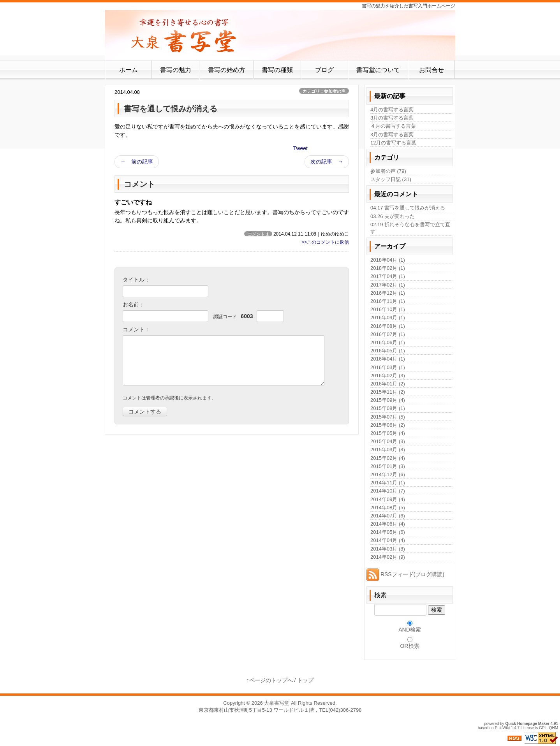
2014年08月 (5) (388, 508)
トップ (305, 680)
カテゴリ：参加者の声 (324, 91)
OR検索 (410, 646)
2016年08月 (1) (388, 326)
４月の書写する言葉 (393, 126)
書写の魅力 (176, 70)
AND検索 (410, 630)
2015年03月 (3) (388, 450)
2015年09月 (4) (388, 400)
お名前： (134, 304)
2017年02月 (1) (388, 285)
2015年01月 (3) (388, 466)
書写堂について (378, 70)
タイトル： (136, 280)
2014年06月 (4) (388, 524)
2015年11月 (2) (388, 392)
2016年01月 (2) (388, 384)
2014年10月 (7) (388, 491)
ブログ (324, 70)
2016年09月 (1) (388, 318)
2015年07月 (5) (388, 417)
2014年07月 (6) (388, 516)
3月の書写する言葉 (392, 118)
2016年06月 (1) (388, 342)
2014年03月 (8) (388, 549)
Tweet (300, 148)
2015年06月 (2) (388, 425)
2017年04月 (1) (388, 276)
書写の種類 (277, 70)
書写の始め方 (227, 70)
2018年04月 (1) (388, 260)
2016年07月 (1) (388, 334)
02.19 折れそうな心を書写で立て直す (410, 228)
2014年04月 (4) (388, 540)
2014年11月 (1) (388, 483)
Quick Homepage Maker (527, 724)
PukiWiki (502, 728)
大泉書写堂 (277, 703)
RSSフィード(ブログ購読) (405, 574)
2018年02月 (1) (388, 268)
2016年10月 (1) (388, 309)
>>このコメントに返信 (325, 242)
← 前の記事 (137, 162)
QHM (554, 728)
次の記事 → (327, 162)
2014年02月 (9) (388, 557)
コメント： (136, 329)
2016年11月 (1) (388, 301)
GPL (543, 728)
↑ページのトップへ (270, 680)
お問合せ (431, 70)
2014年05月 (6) (388, 532)
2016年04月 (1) (388, 359)
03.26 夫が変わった (393, 216)
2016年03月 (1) (388, 367)
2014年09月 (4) (388, 499)
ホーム (129, 70)
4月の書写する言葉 (392, 110)
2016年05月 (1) (388, 351)
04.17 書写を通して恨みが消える (408, 208)
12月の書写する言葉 (393, 143)
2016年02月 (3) (388, 376)
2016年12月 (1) (388, 293)
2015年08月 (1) (388, 408)
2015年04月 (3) (388, 441)
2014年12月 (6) (388, 474)
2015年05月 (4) (388, 433)
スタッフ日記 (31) (391, 179)
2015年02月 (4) (388, 458)
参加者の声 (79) (388, 171)
